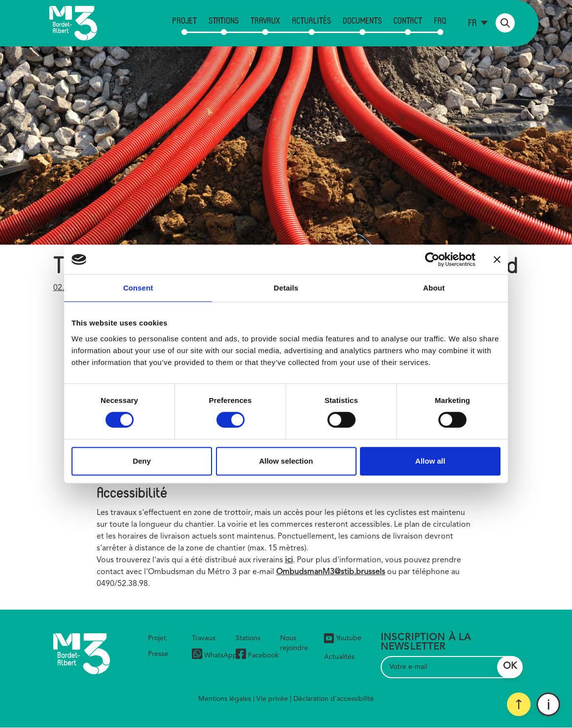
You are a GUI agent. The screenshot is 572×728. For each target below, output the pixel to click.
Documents (362, 20)
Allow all (430, 461)
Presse (158, 654)
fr (472, 22)
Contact (408, 20)
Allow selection (286, 461)
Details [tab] (286, 288)
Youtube (343, 638)
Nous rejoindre (294, 643)
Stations (224, 20)
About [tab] (434, 288)
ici (289, 560)
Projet (184, 20)
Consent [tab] (138, 288)
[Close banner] (497, 259)
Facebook (257, 655)
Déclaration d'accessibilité (334, 699)
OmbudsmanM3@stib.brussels (331, 572)
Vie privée (272, 699)
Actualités (311, 20)
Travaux (265, 20)
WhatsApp (214, 655)
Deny (142, 461)
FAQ (440, 20)
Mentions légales (225, 699)
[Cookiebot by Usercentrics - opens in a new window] (432, 259)
